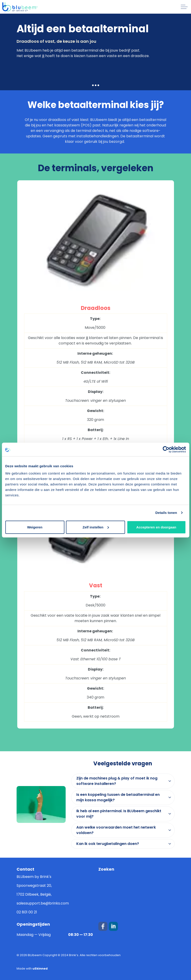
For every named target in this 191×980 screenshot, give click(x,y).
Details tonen (166, 513)
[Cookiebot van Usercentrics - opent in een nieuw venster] (166, 450)
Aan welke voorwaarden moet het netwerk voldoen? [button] (116, 830)
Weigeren (35, 527)
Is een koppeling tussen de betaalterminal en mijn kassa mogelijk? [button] (118, 797)
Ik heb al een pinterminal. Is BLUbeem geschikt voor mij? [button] (119, 814)
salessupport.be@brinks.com (43, 903)
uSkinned (40, 969)
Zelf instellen (96, 527)
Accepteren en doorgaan (156, 527)
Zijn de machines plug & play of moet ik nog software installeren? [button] (117, 781)
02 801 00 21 (27, 912)
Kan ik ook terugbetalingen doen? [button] (108, 844)
